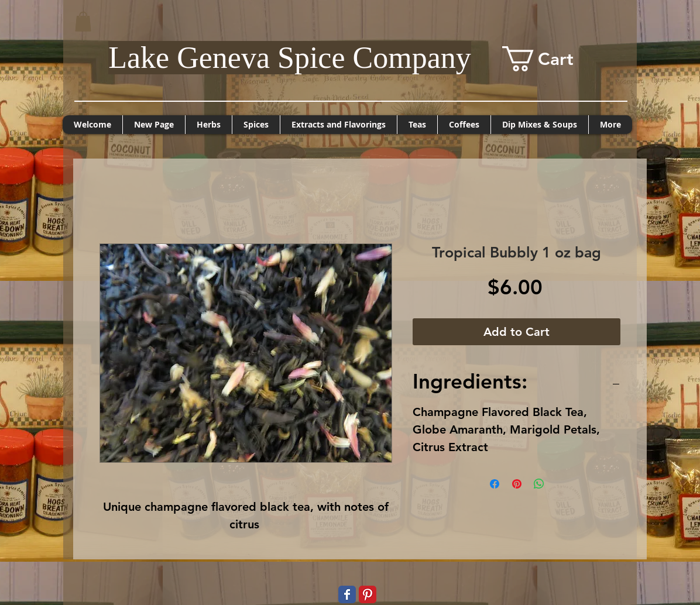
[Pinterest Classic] (368, 594)
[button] (83, 21)
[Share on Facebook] (495, 484)
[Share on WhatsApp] (539, 484)
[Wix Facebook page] (347, 594)
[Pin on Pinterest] (517, 484)
